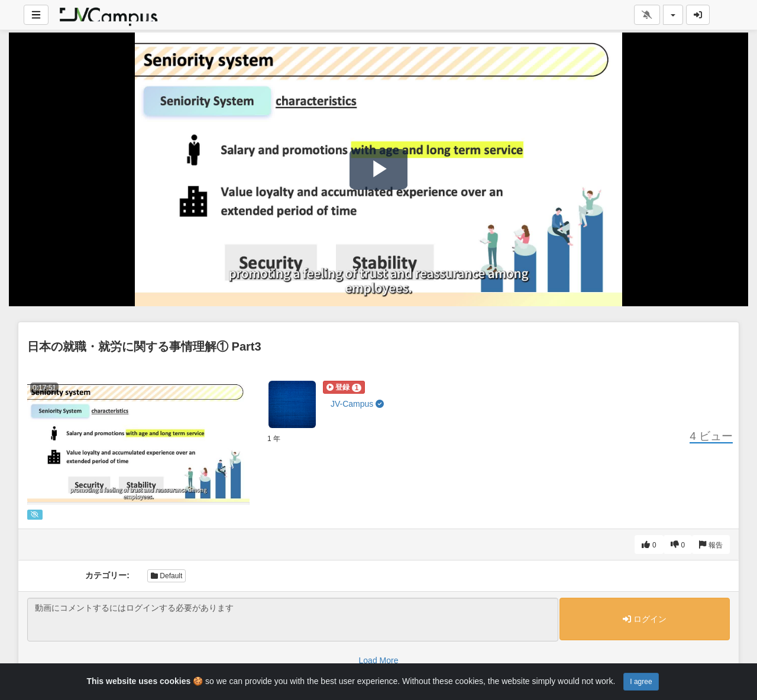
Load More (379, 660)
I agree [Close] (641, 682)
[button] (344, 387)
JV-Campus (357, 404)
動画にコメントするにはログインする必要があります (293, 620)
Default (166, 576)
